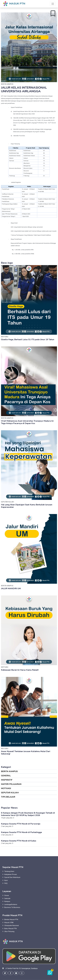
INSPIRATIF (7, 780)
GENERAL (6, 776)
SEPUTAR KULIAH (10, 793)
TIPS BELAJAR (8, 797)
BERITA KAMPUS (9, 771)
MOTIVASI (6, 788)
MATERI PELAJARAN (11, 784)
